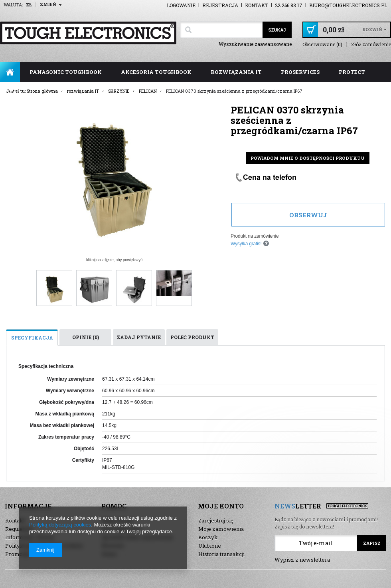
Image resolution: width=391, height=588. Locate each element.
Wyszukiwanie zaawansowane (255, 44)
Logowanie (181, 5)
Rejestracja (220, 5)
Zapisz (372, 543)
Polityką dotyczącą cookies (60, 525)
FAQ (15, 92)
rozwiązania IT (236, 72)
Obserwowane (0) (322, 45)
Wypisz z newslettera (302, 560)
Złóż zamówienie (371, 45)
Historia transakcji (221, 554)
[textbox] (221, 30)
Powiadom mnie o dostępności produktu (308, 158)
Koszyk (208, 537)
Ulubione (210, 546)
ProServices (300, 72)
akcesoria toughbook (156, 72)
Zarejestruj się (216, 520)
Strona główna (10, 72)
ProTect (352, 72)
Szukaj (277, 30)
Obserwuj (308, 215)
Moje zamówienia (221, 529)
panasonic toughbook (66, 72)
